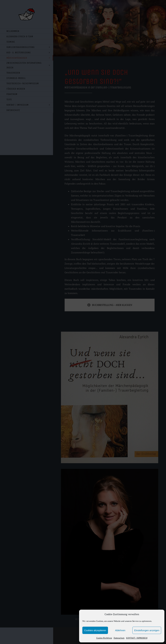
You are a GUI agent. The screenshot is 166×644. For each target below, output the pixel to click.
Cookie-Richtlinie (104, 638)
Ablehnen (120, 630)
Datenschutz (119, 638)
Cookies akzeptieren (95, 630)
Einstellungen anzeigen (147, 630)
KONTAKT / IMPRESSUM (137, 638)
